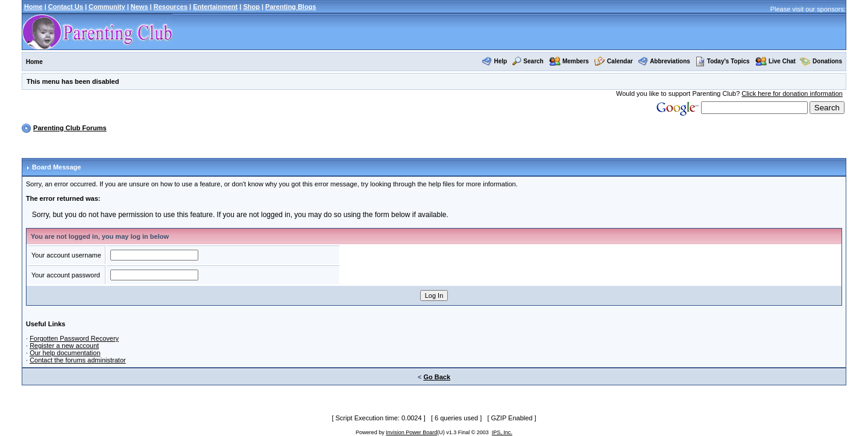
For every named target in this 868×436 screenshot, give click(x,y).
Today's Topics (723, 61)
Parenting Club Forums (70, 128)
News (140, 7)
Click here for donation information (792, 93)
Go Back (437, 377)
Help (500, 61)
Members (576, 61)
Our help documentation (65, 353)
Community (107, 7)
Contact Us (66, 7)
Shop (251, 7)
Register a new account (64, 346)
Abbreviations (670, 61)
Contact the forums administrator (78, 360)
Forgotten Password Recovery (74, 338)
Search (533, 61)
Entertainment (215, 7)
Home (33, 7)
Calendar (620, 61)
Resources (171, 7)
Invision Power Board (411, 432)
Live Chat (782, 61)
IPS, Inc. (502, 432)
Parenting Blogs (291, 7)
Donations (827, 61)
